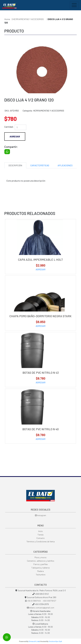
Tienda (40, 535)
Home (7, 19)
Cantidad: (9, 127)
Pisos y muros (40, 557)
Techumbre (41, 575)
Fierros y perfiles (41, 564)
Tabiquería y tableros (41, 568)
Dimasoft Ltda (34, 641)
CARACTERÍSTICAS (40, 165)
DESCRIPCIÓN (15, 165)
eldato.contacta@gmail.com (42, 608)
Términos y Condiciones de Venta (41, 541)
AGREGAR (41, 269)
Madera (40, 571)
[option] (40, 65)
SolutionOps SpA (55, 641)
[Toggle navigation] (74, 5)
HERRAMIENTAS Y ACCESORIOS (28, 19)
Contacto (40, 538)
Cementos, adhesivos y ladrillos (41, 561)
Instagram (40, 515)
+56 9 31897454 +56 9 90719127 (42, 601)
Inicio (40, 531)
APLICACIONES (65, 165)
